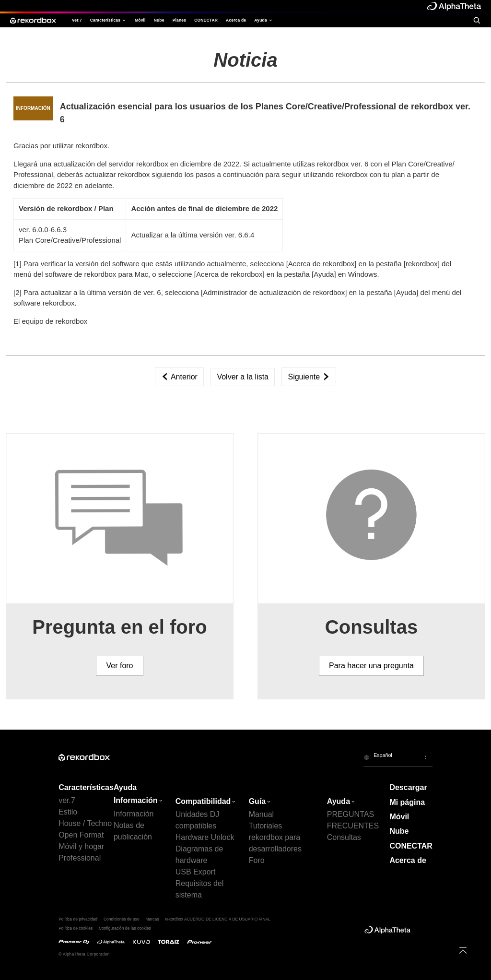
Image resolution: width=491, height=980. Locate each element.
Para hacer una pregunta (371, 666)
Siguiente (309, 377)
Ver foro (119, 666)
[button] (398, 757)
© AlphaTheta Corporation (84, 954)
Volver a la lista (243, 377)
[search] (477, 20)
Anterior (179, 377)
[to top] (463, 950)
